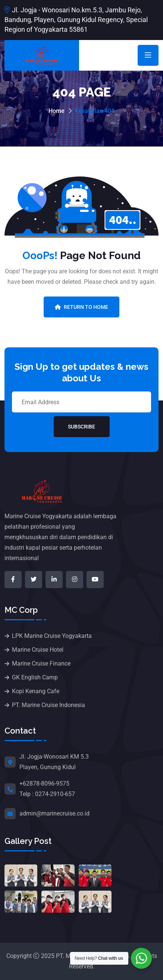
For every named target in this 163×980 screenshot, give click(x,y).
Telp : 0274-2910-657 (47, 794)
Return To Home (81, 307)
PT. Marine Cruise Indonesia (48, 705)
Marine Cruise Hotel (38, 650)
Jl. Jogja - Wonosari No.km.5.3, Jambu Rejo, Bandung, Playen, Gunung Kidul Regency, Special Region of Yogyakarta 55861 (76, 20)
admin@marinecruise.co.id (54, 813)
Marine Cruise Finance (41, 663)
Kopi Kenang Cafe (36, 691)
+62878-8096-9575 (44, 784)
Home (57, 111)
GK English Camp (35, 677)
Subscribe (81, 427)
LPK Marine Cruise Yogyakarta (52, 636)
